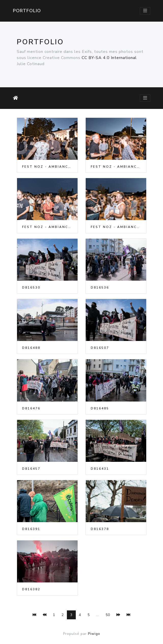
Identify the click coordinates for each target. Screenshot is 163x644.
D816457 (31, 469)
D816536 (100, 288)
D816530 (31, 288)
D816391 (31, 529)
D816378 (100, 529)
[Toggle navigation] (145, 11)
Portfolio (27, 11)
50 (108, 615)
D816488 (31, 348)
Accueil (17, 98)
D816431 (100, 469)
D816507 (100, 348)
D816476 (31, 408)
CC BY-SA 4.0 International (109, 58)
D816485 (100, 408)
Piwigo (94, 634)
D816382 (31, 589)
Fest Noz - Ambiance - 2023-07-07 (47, 167)
